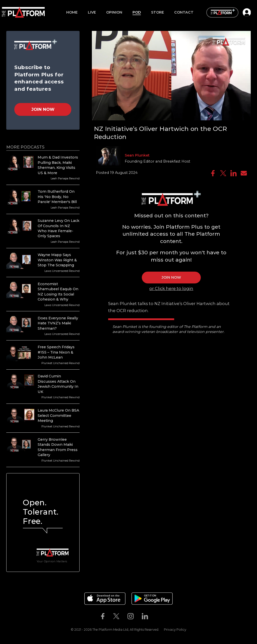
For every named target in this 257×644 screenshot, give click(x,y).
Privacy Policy (175, 629)
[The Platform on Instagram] (131, 616)
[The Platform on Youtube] (156, 616)
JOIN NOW (171, 277)
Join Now (43, 109)
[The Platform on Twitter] (116, 616)
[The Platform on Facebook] (103, 616)
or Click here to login (171, 288)
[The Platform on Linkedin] (145, 616)
